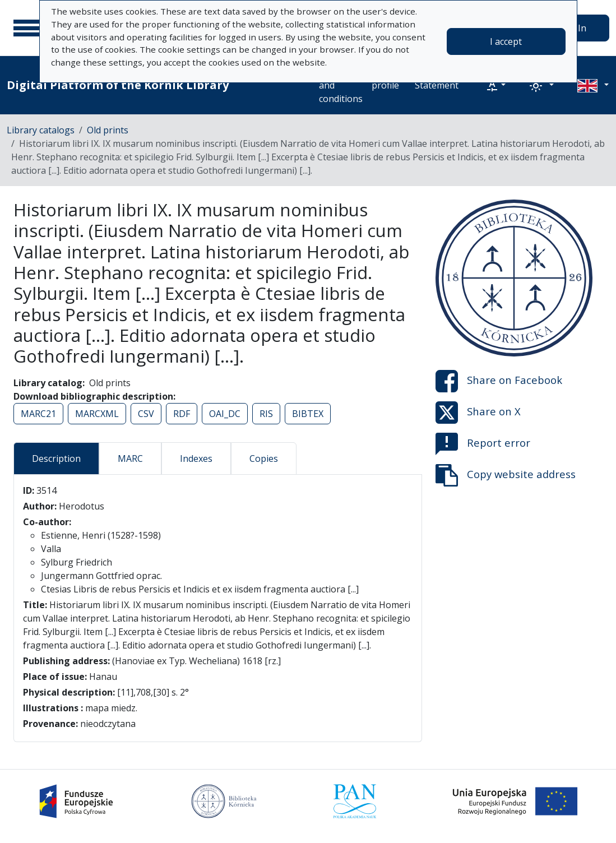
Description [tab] (56, 458)
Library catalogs (41, 130)
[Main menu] (27, 28)
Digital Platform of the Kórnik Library (118, 85)
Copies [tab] (264, 458)
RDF (182, 414)
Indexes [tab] (196, 458)
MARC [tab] (130, 458)
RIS (266, 414)
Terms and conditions (341, 85)
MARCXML (97, 414)
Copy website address (506, 475)
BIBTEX (308, 414)
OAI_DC (225, 414)
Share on (499, 381)
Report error (483, 444)
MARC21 (38, 414)
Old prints (108, 130)
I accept (506, 41)
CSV (146, 414)
